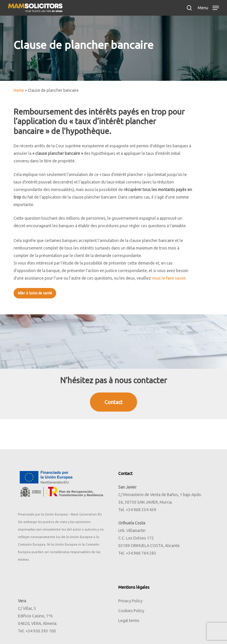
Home (19, 90)
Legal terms (129, 621)
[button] (208, 7)
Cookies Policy (131, 611)
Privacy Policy (130, 601)
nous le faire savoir (169, 278)
